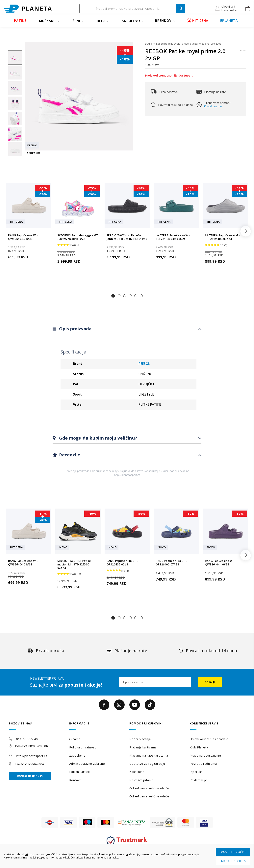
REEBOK (144, 364)
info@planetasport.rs (32, 756)
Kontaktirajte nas (30, 776)
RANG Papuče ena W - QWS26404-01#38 (23, 237)
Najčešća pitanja (141, 780)
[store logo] (28, 9)
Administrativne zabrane (87, 764)
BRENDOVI (164, 21)
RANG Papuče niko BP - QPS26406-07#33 (171, 563)
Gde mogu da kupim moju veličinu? (98, 438)
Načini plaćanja (140, 739)
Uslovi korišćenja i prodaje (209, 739)
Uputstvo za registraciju (147, 764)
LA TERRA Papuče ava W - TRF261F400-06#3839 (173, 237)
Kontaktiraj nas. (214, 106)
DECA (101, 21)
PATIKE (20, 21)
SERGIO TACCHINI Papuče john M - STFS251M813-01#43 (127, 237)
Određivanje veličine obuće (149, 788)
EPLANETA (229, 21)
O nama (75, 739)
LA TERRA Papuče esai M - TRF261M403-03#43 (222, 237)
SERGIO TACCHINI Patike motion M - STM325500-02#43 (74, 564)
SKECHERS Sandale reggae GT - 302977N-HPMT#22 (78, 237)
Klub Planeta (199, 747)
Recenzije (69, 455)
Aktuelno (131, 21)
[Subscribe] (210, 682)
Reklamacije (198, 780)
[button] (226, 9)
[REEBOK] (243, 52)
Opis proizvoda (75, 329)
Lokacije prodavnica (30, 764)
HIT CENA (198, 21)
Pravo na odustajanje (205, 755)
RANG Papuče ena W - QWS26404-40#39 (220, 563)
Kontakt (75, 780)
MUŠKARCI (48, 21)
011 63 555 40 (27, 739)
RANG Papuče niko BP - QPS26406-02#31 (122, 563)
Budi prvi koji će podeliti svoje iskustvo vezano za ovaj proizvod (183, 44)
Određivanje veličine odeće (149, 796)
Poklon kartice (80, 772)
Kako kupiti (137, 772)
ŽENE (77, 21)
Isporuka (196, 772)
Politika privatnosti (83, 747)
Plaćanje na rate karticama (149, 755)
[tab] (127, 329)
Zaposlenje (77, 755)
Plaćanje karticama (143, 747)
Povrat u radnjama (203, 764)
